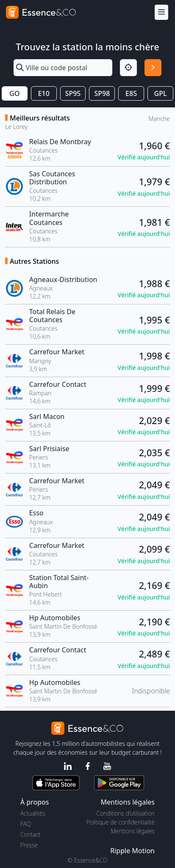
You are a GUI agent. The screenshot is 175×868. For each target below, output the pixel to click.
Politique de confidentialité (121, 822)
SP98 (102, 93)
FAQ (26, 824)
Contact (30, 834)
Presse (29, 845)
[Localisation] (128, 68)
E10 (44, 93)
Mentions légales (133, 831)
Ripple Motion (132, 851)
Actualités (33, 813)
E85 (131, 93)
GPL (161, 93)
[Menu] (161, 12)
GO (14, 93)
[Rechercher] (153, 68)
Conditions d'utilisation (125, 813)
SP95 (73, 93)
